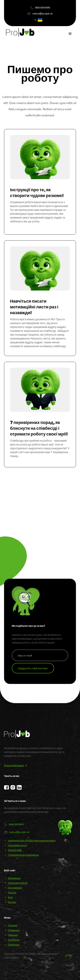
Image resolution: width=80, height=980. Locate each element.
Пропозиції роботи (18, 883)
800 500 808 (43, 8)
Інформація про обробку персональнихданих (32, 841)
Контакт (12, 902)
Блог (10, 897)
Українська (14, 945)
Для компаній (15, 888)
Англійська (14, 940)
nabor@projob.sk (43, 14)
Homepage (14, 878)
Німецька (13, 935)
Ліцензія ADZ (15, 850)
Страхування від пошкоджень (23, 855)
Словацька (14, 930)
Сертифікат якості (17, 845)
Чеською (13, 925)
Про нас (12, 893)
